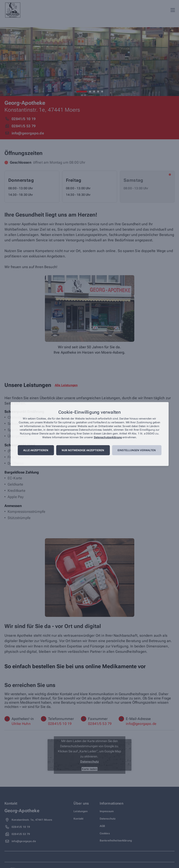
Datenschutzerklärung (108, 437)
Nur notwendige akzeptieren (83, 450)
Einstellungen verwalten (137, 450)
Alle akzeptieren (36, 450)
